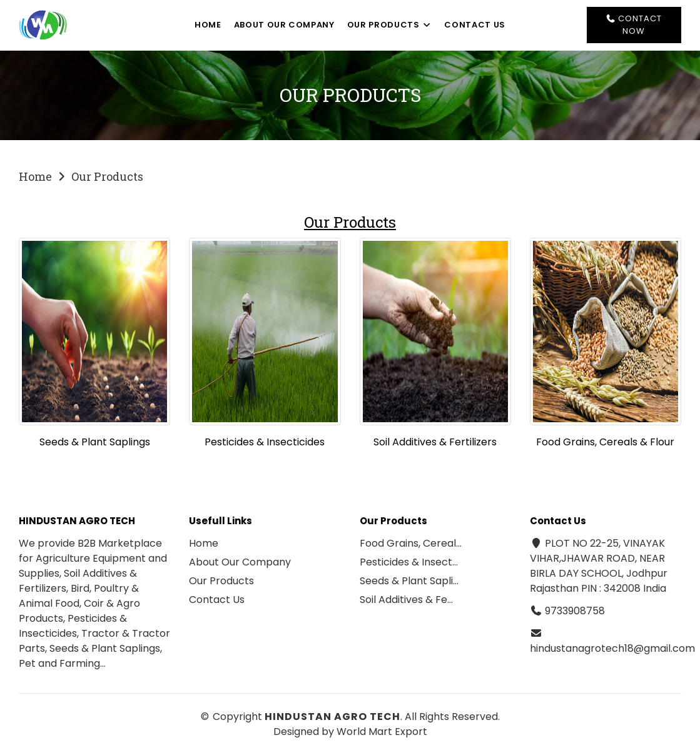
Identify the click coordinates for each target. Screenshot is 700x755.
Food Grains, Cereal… (411, 543)
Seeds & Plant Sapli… (409, 581)
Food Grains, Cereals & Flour (605, 442)
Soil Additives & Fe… (406, 600)
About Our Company (284, 25)
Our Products (390, 25)
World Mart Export (382, 732)
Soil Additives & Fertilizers (435, 442)
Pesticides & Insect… (409, 562)
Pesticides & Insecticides (265, 442)
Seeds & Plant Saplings (95, 442)
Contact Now (634, 25)
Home (208, 25)
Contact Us (475, 25)
